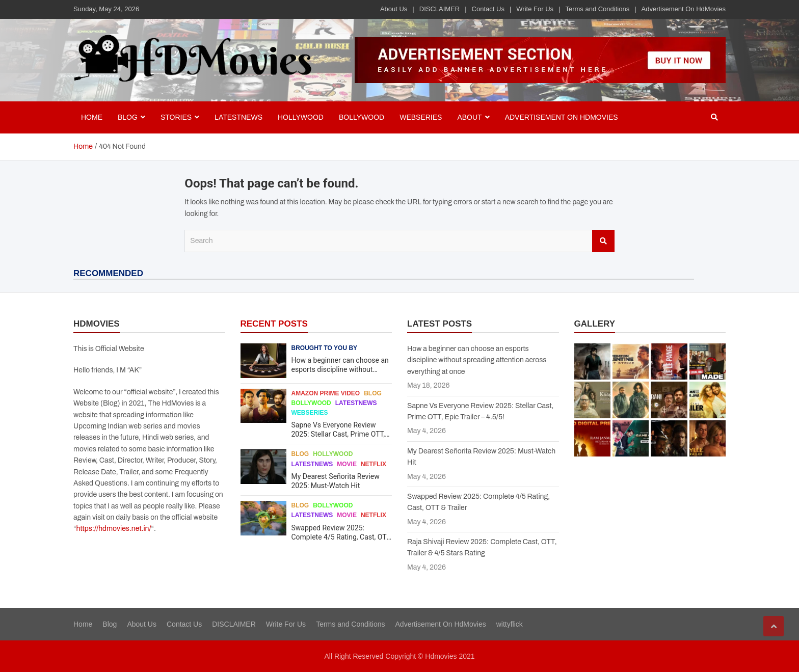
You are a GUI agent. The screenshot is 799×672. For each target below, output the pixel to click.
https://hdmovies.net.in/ (114, 529)
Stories (176, 117)
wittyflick (510, 624)
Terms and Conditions (597, 9)
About (469, 117)
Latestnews (238, 117)
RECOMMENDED (108, 273)
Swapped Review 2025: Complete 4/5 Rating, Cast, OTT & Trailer (341, 537)
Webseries (421, 117)
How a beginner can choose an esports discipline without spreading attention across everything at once (477, 360)
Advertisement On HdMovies (684, 9)
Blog (373, 393)
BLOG (128, 117)
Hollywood (301, 117)
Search (603, 241)
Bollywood (362, 117)
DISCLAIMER (440, 9)
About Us (394, 9)
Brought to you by (325, 348)
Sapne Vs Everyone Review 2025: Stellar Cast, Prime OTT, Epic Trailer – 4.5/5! (338, 434)
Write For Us (535, 9)
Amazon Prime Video (326, 393)
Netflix (374, 464)
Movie (347, 464)
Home (92, 117)
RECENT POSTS (274, 324)
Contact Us (488, 9)
